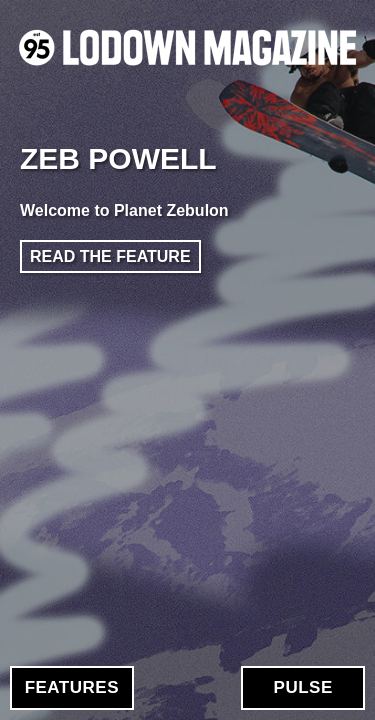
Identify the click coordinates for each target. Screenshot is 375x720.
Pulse (303, 687)
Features (72, 687)
